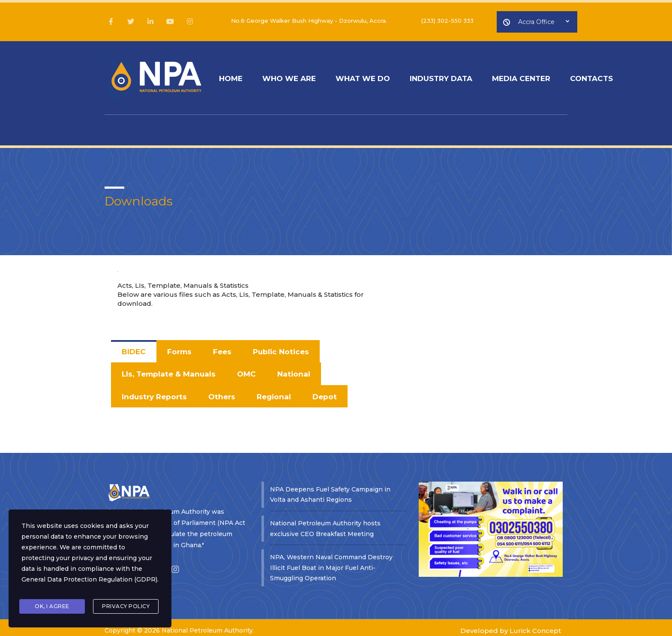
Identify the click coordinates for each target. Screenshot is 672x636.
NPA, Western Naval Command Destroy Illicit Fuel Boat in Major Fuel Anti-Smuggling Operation (331, 561)
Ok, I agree (52, 607)
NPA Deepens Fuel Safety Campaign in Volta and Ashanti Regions (330, 487)
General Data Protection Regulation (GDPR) (89, 583)
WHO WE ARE (294, 76)
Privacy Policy (126, 607)
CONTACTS (610, 76)
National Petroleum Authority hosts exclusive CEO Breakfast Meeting (325, 521)
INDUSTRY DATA (453, 76)
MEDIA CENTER (537, 76)
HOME (232, 76)
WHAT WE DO (371, 76)
